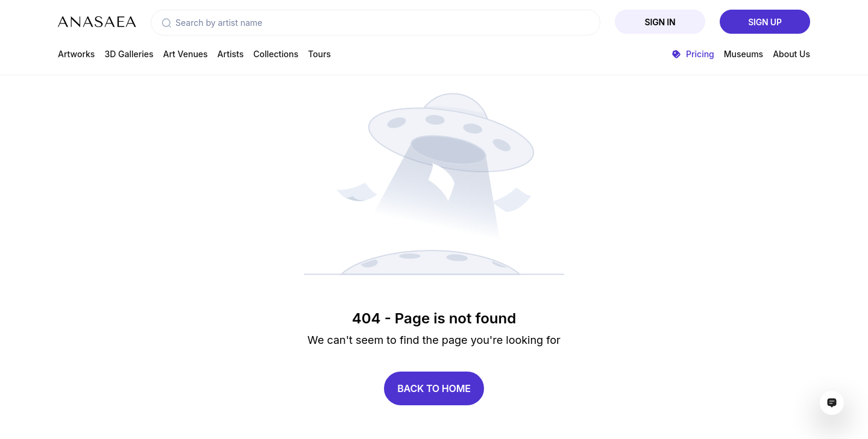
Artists (231, 54)
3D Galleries (129, 54)
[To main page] (97, 22)
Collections (276, 54)
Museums (744, 54)
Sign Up (765, 22)
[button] (166, 23)
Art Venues (186, 54)
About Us (791, 54)
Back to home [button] (434, 388)
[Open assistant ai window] (832, 403)
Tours (319, 54)
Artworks (76, 54)
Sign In (660, 22)
